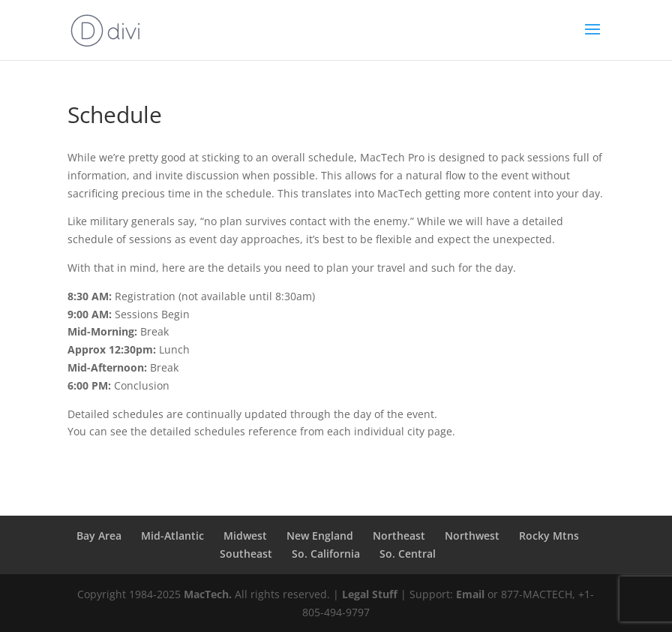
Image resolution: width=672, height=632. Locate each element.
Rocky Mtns (549, 536)
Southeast (246, 554)
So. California (326, 554)
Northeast (399, 536)
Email (470, 594)
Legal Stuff (370, 594)
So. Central (408, 554)
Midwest (245, 536)
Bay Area (99, 536)
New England (320, 536)
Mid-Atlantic (172, 536)
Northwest (472, 536)
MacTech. (208, 594)
